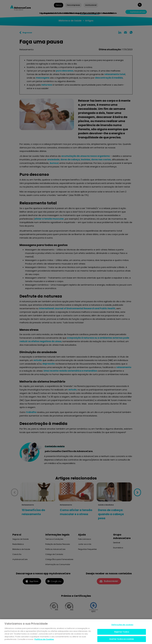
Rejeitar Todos (122, 632)
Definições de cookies (122, 625)
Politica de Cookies (44, 640)
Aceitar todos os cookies (122, 640)
